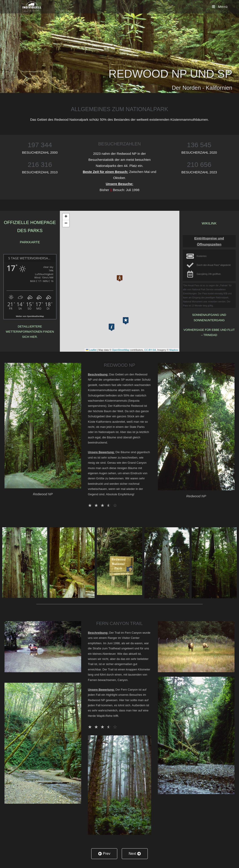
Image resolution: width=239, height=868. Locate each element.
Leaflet (91, 350)
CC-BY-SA (150, 350)
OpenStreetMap (121, 350)
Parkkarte (30, 242)
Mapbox (174, 350)
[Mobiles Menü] (220, 7)
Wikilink (209, 223)
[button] (120, 277)
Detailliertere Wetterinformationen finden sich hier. (30, 332)
